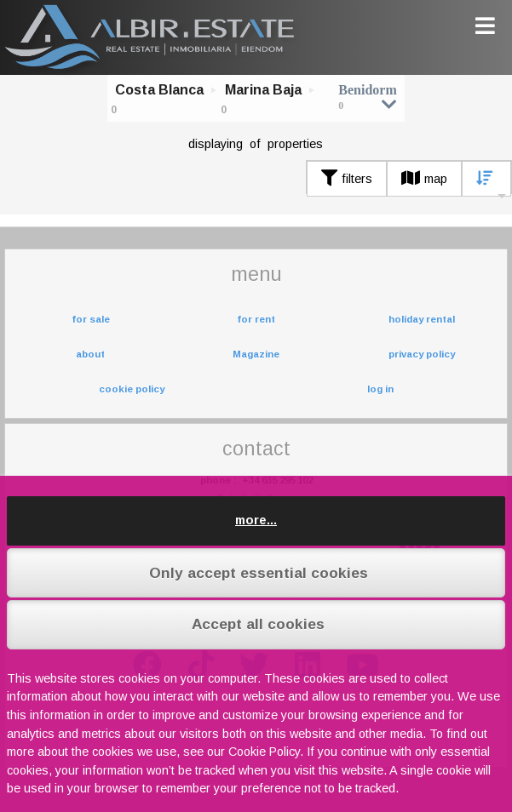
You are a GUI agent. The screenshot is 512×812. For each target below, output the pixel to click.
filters (347, 179)
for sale (91, 319)
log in (380, 389)
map (424, 179)
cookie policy (132, 389)
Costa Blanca (159, 90)
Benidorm (367, 97)
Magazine (256, 354)
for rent (256, 319)
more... (256, 520)
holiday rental (422, 319)
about (90, 354)
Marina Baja (263, 90)
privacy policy (422, 354)
